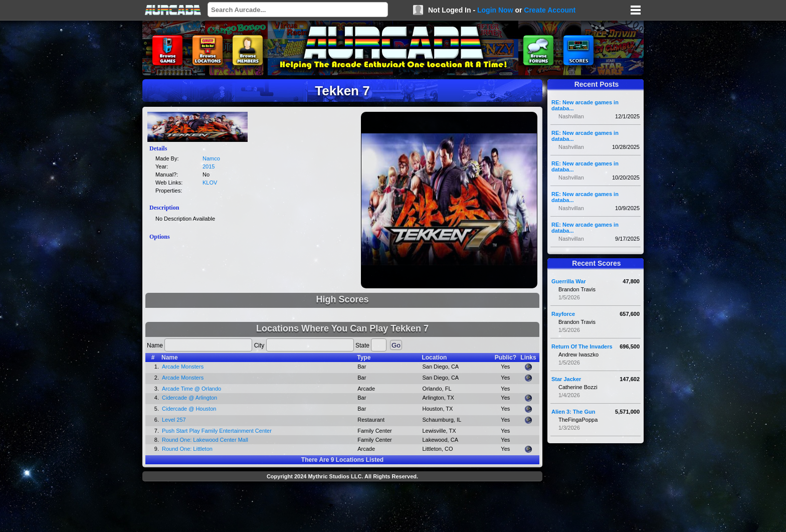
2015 (209, 166)
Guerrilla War (569, 281)
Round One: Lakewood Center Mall (205, 440)
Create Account (550, 10)
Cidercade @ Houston (189, 409)
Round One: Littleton (187, 449)
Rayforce (563, 314)
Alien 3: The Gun (573, 412)
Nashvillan (571, 116)
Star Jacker (566, 379)
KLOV (210, 183)
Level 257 (174, 420)
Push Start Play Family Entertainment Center (217, 431)
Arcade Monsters (183, 367)
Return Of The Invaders (582, 346)
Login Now (495, 10)
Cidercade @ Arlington (189, 398)
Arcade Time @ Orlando (191, 389)
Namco (211, 158)
